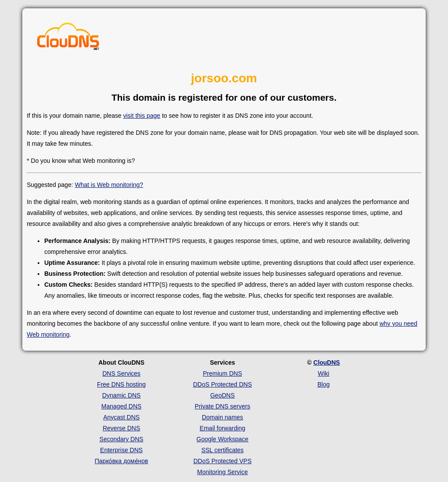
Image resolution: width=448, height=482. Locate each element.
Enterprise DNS (121, 450)
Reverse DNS (122, 428)
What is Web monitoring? (109, 185)
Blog (323, 384)
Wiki (323, 373)
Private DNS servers (222, 406)
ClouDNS (327, 362)
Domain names (222, 417)
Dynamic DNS (122, 395)
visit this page (142, 116)
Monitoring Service (223, 472)
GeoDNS (222, 395)
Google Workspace (222, 439)
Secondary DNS (121, 439)
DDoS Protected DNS (222, 384)
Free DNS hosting (121, 384)
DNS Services (121, 373)
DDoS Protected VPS (222, 461)
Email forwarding (222, 428)
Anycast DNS (121, 417)
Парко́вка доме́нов (122, 461)
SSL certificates (222, 450)
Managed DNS (122, 406)
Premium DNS (222, 373)
